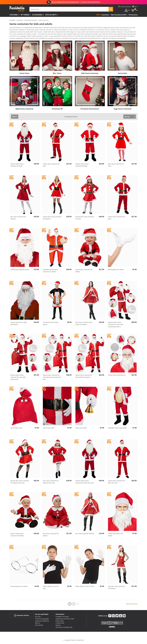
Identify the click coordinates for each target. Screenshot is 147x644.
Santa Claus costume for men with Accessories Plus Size (52, 378)
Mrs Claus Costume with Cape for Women (84, 324)
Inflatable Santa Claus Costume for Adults (50, 271)
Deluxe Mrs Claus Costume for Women (52, 218)
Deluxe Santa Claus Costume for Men (17, 166)
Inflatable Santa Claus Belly (117, 429)
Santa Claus (24, 74)
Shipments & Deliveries (42, 622)
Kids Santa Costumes (90, 74)
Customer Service (21, 616)
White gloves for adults (116, 270)
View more (15, 39)
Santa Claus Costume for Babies (84, 271)
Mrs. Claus (57, 74)
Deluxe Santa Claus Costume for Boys (82, 166)
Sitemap (58, 626)
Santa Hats (122, 74)
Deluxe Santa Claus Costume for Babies (17, 535)
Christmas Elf (57, 110)
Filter (14, 117)
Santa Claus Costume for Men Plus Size (117, 482)
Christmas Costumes (31, 20)
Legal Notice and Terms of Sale (65, 619)
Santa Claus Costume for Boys (117, 218)
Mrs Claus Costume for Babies (51, 535)
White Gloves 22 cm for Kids (51, 588)
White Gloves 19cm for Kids (85, 587)
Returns (38, 624)
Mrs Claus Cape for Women (85, 534)
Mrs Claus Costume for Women (18, 218)
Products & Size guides (42, 619)
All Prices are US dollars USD (64, 628)
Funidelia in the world (62, 617)
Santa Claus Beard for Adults (116, 535)
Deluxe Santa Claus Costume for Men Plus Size (85, 482)
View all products (132, 604)
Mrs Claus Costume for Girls (116, 166)
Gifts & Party (51, 15)
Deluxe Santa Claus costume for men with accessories (18, 378)
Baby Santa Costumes (24, 110)
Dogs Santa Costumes (123, 110)
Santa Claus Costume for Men (51, 166)
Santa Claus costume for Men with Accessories (84, 377)
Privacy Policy (60, 622)
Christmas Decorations (90, 110)
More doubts (39, 626)
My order (38, 617)
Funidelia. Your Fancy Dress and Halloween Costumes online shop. (17, 9)
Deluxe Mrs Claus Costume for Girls (85, 218)
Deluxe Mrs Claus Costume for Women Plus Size (20, 482)
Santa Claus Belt (49, 429)
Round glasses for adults (19, 587)
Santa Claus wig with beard (20, 270)
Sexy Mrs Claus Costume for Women (116, 588)
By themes (25, 15)
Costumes (14, 15)
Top (98, 15)
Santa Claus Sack (16, 429)
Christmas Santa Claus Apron (51, 324)
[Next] (78, 605)
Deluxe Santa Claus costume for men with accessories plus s (116, 325)
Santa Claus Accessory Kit (117, 376)
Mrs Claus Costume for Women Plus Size (51, 482)
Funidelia (12, 20)
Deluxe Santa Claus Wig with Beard (19, 324)
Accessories (37, 15)
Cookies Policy (60, 624)
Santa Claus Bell (81, 429)
